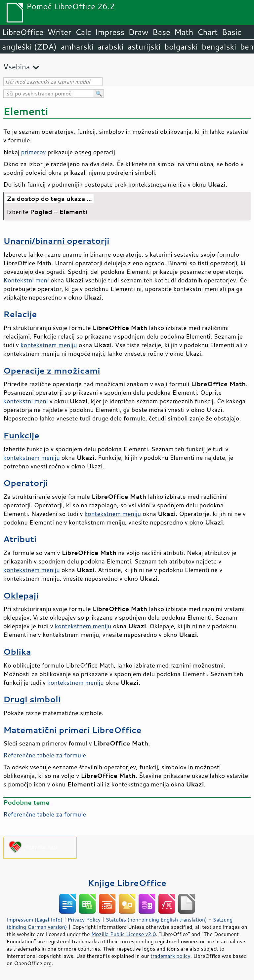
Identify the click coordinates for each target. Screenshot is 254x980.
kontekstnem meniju (49, 345)
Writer (59, 32)
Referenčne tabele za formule (45, 755)
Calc (83, 32)
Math (184, 32)
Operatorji (26, 483)
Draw (138, 32)
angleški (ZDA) (29, 47)
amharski (77, 47)
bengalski (219, 47)
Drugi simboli (32, 699)
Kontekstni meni (26, 280)
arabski (110, 47)
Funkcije (21, 435)
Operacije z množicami (52, 370)
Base (161, 32)
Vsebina (17, 67)
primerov (34, 152)
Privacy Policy (84, 920)
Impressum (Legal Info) (35, 920)
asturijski (144, 47)
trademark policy (170, 956)
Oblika (17, 652)
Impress (110, 32)
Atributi (20, 539)
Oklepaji (21, 595)
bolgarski (181, 47)
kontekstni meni (26, 401)
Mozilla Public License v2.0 (124, 934)
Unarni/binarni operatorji (56, 241)
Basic (231, 32)
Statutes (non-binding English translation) (156, 920)
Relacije (20, 314)
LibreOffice (23, 32)
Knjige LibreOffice (127, 883)
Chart (207, 32)
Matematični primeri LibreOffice (72, 730)
